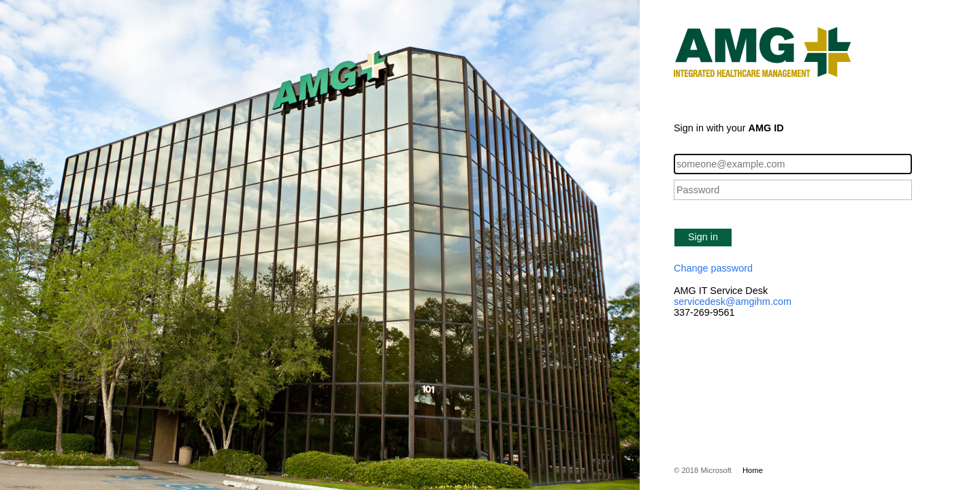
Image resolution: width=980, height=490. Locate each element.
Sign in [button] (703, 237)
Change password (713, 268)
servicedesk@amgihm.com (733, 301)
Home (753, 470)
